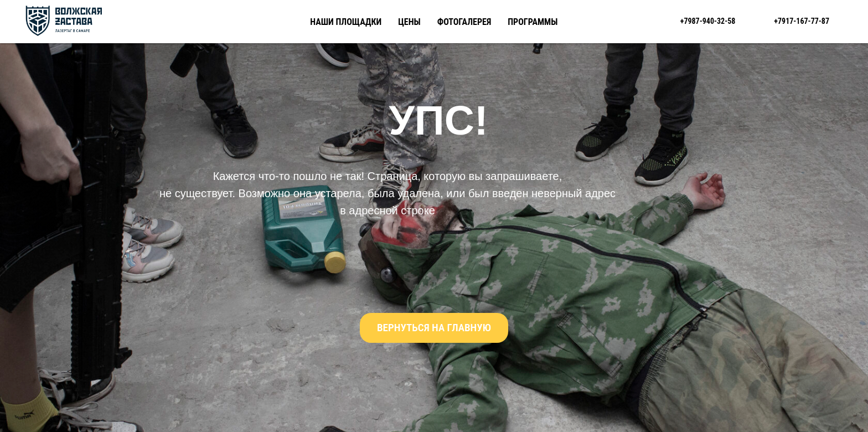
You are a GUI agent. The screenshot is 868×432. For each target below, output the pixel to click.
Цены (409, 22)
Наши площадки (346, 22)
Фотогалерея (464, 22)
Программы (533, 22)
